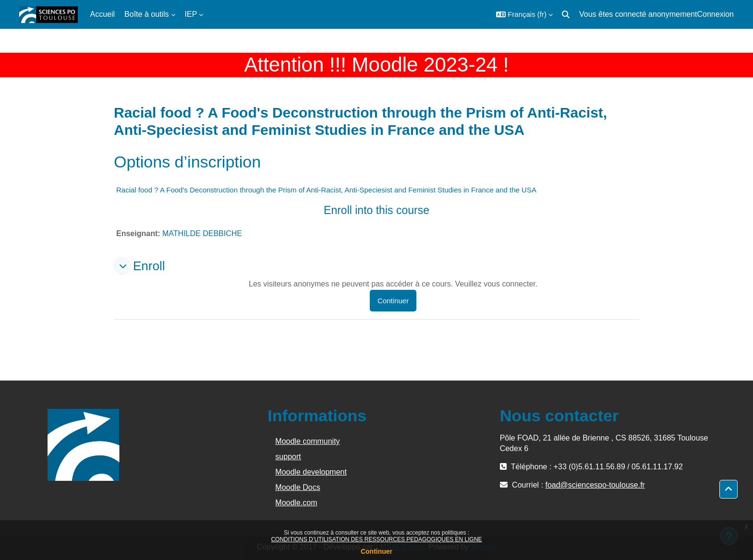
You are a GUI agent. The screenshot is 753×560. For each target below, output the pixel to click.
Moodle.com (296, 503)
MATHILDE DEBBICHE (202, 233)
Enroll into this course (376, 210)
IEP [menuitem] (191, 14)
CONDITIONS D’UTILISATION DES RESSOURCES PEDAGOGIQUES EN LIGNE (376, 539)
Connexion (716, 14)
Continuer (376, 551)
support (288, 457)
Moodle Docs (298, 487)
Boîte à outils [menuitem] (147, 14)
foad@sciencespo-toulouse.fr (595, 485)
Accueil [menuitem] (103, 14)
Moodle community (307, 441)
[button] (524, 14)
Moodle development (311, 472)
